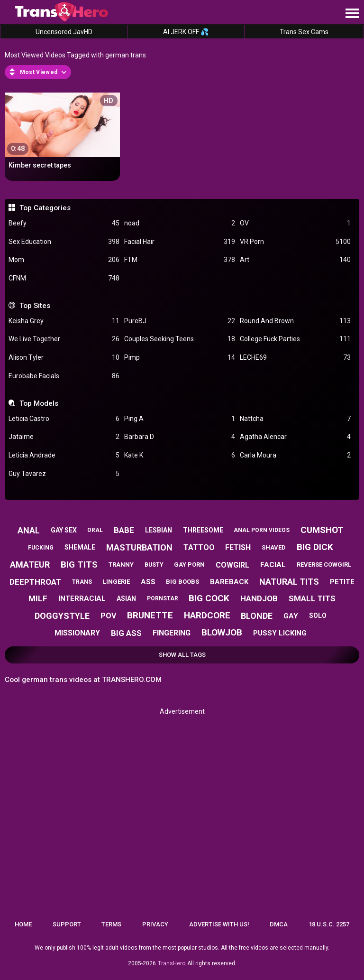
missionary (77, 633)
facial (273, 565)
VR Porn (295, 242)
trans (82, 582)
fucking (41, 548)
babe (124, 530)
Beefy (64, 223)
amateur (30, 565)
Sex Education (64, 242)
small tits (312, 598)
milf (38, 598)
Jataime (64, 437)
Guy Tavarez (64, 474)
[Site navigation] (352, 14)
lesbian (159, 530)
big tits (79, 565)
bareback (229, 582)
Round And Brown (295, 321)
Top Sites (35, 306)
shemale (80, 547)
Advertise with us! (219, 924)
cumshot (322, 530)
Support (67, 924)
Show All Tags (182, 655)
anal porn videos (262, 530)
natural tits (289, 582)
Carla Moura (295, 455)
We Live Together (64, 339)
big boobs (182, 582)
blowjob (222, 632)
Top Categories (45, 208)
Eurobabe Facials (64, 376)
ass (148, 582)
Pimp (180, 358)
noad (180, 223)
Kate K (180, 455)
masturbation (139, 547)
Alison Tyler (64, 358)
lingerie (116, 582)
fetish (238, 547)
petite (342, 582)
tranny (121, 565)
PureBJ (180, 321)
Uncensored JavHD (64, 32)
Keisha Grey (64, 321)
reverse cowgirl (324, 565)
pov (108, 616)
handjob (259, 598)
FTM (180, 260)
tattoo (199, 547)
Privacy (155, 924)
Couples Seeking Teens (180, 339)
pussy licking (280, 633)
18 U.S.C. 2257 (329, 924)
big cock (209, 598)
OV (295, 223)
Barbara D (180, 437)
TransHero (172, 963)
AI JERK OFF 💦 (186, 32)
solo (318, 616)
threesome (203, 530)
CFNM (64, 278)
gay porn (189, 565)
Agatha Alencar (295, 437)
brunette (150, 615)
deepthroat (35, 582)
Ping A (180, 419)
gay (291, 616)
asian (126, 598)
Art (295, 260)
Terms (111, 924)
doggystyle (62, 616)
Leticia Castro (64, 419)
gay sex (64, 530)
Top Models (39, 403)
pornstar (163, 598)
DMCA (279, 924)
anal (29, 530)
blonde (257, 616)
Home (23, 924)
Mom (64, 260)
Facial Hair (180, 242)
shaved (274, 547)
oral (95, 530)
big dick (315, 547)
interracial (82, 598)
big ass (126, 633)
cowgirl (232, 565)
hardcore (207, 615)
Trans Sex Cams (304, 32)
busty (154, 565)
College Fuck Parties (295, 339)
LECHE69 (295, 358)
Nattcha (295, 419)
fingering (172, 633)
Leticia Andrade (64, 455)
